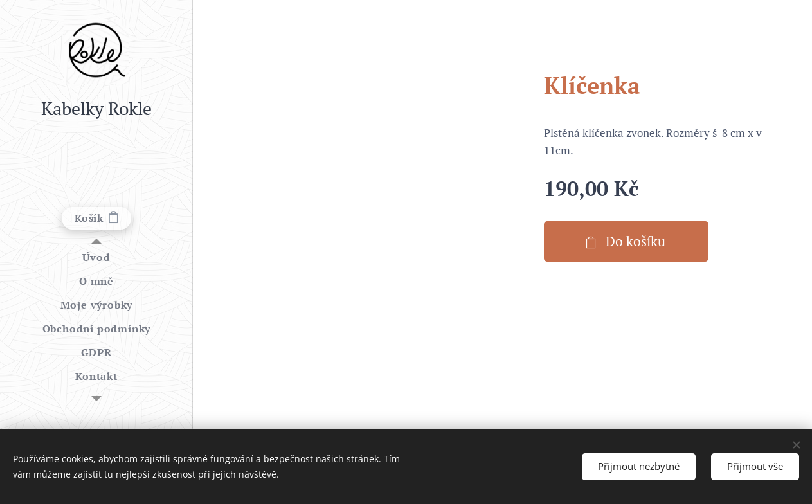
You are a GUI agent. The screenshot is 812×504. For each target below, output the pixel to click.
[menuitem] (96, 257)
